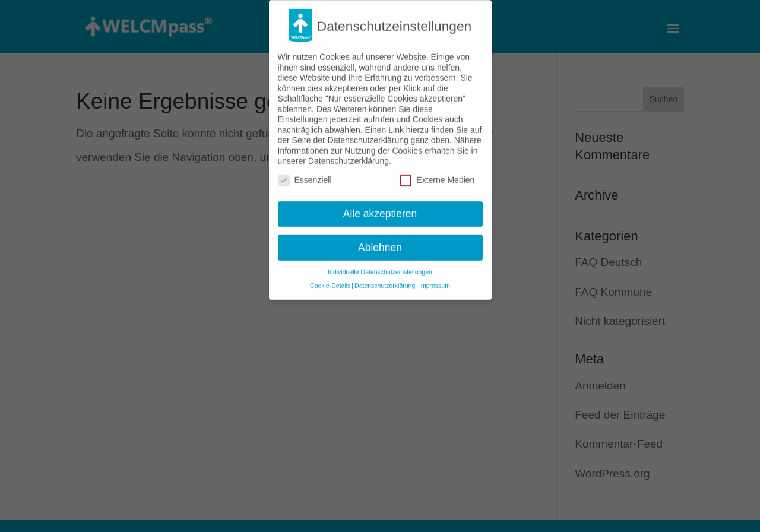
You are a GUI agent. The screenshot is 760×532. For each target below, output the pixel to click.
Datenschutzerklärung (385, 280)
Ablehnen (380, 241)
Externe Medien (437, 174)
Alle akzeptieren (380, 207)
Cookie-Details (330, 280)
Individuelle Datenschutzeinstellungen (380, 266)
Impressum (435, 280)
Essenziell (305, 174)
